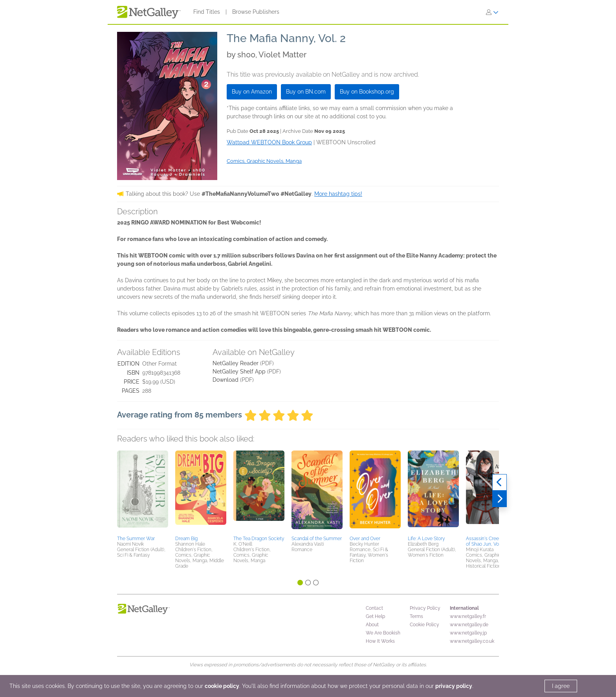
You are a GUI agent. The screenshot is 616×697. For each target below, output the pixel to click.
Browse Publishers (256, 12)
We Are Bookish (383, 633)
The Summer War (136, 539)
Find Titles (207, 12)
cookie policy (222, 686)
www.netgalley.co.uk (472, 641)
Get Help (375, 616)
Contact (374, 608)
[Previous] (500, 482)
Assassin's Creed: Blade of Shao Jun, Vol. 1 (491, 541)
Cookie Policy (424, 625)
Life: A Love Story (426, 539)
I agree (561, 686)
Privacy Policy (425, 608)
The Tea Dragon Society (259, 539)
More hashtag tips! (338, 194)
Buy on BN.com (306, 92)
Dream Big (186, 539)
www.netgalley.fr (468, 616)
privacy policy (454, 686)
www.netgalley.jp (468, 633)
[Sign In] (492, 12)
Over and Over (365, 539)
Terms (416, 616)
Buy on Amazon (252, 92)
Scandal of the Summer (317, 539)
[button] (143, 492)
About (372, 625)
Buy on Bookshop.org (367, 92)
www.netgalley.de (469, 625)
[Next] (500, 499)
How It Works (380, 641)
